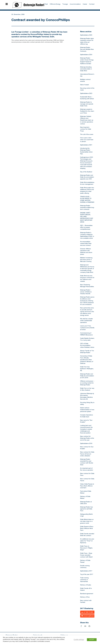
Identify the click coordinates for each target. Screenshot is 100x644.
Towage (65, 4)
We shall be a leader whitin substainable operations (87, 321)
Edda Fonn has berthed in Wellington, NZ (87, 369)
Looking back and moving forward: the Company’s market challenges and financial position (86, 429)
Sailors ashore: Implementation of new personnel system (87, 410)
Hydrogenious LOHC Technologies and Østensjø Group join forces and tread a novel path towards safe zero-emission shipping (87, 163)
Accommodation (75, 4)
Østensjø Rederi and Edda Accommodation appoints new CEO (87, 177)
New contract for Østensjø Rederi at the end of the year (87, 438)
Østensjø (28, 5)
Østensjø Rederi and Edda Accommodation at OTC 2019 (87, 376)
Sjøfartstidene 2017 (86, 571)
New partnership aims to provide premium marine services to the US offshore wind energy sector (87, 312)
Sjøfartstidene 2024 (86, 55)
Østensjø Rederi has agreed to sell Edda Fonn (86, 509)
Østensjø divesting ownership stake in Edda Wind (86, 69)
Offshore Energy (55, 4)
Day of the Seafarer (86, 172)
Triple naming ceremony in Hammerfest (84, 580)
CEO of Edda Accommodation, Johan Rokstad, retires (87, 345)
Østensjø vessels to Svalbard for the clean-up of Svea (87, 111)
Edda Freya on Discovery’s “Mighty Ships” (86, 548)
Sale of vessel (84, 85)
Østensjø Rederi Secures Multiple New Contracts (87, 49)
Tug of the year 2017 (87, 574)
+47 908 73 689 (87, 612)
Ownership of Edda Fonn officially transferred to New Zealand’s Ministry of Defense (87, 360)
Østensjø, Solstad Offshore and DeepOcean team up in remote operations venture (87, 120)
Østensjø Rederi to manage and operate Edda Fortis (87, 104)
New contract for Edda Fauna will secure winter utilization (87, 454)
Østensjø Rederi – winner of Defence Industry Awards (86, 292)
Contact (92, 4)
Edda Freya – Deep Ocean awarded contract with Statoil (86, 555)
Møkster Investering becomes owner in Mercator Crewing (86, 260)
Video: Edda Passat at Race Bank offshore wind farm (87, 486)
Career (85, 4)
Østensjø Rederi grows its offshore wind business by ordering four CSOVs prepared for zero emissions (87, 301)
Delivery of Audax (86, 585)
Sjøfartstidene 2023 (86, 93)
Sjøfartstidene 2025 (86, 35)
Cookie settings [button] (79, 640)
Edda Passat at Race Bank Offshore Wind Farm (87, 528)
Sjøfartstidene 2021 (86, 145)
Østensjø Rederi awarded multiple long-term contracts (87, 208)
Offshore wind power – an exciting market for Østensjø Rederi (87, 383)
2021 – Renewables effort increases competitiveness (86, 227)
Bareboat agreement (87, 594)
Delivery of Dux (85, 597)
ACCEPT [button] (92, 640)
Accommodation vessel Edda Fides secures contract (86, 244)
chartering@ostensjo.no (88, 616)
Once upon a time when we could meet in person (87, 140)
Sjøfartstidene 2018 (86, 444)
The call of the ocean (87, 134)
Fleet (46, 4)
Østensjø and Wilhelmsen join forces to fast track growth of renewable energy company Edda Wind (87, 269)
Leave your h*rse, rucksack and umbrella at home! (87, 328)
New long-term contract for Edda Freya (86, 129)
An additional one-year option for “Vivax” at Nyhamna (87, 541)
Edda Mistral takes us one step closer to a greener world (87, 521)
